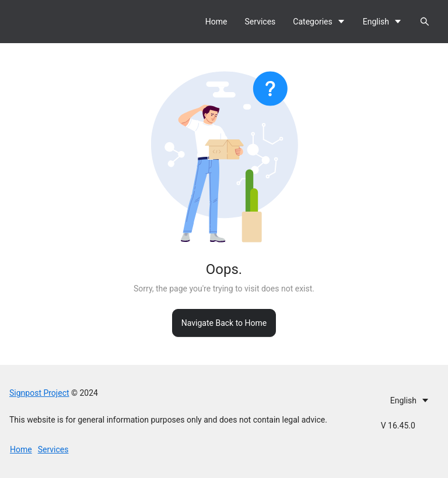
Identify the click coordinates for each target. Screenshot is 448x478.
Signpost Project (39, 393)
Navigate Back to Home (224, 323)
